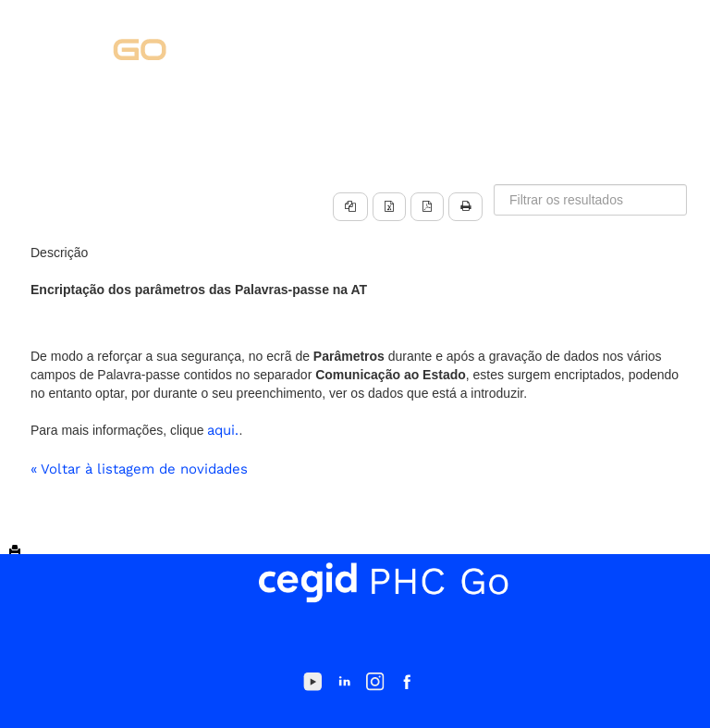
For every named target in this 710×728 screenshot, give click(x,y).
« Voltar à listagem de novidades (139, 469)
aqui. (223, 430)
